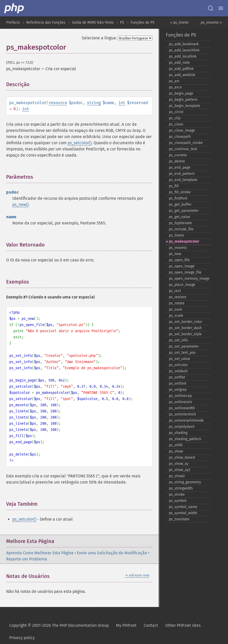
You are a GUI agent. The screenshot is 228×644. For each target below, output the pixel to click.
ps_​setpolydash (182, 427)
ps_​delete (177, 161)
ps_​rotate (177, 303)
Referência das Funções (46, 22)
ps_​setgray (178, 390)
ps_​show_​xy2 (180, 470)
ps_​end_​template (183, 180)
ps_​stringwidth (181, 488)
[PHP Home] (14, 8)
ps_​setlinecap (180, 396)
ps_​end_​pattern (182, 174)
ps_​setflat (177, 377)
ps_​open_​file (179, 260)
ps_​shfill (176, 445)
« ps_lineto (179, 22)
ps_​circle (176, 112)
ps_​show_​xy (179, 464)
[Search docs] (211, 8)
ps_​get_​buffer (180, 205)
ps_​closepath (180, 137)
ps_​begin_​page (181, 93)
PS (122, 22)
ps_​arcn (175, 87)
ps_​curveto (178, 155)
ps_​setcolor (178, 365)
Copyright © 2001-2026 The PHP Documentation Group (59, 625)
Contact (151, 625)
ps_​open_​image (182, 266)
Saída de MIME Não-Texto (93, 22)
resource (58, 103)
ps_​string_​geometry (185, 482)
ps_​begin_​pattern (183, 100)
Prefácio (13, 22)
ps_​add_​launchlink (184, 50)
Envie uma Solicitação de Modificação (112, 553)
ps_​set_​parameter (184, 346)
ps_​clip (175, 118)
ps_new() (20, 205)
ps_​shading (178, 433)
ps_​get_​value (180, 217)
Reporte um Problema (27, 559)
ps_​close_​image (182, 130)
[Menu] (221, 8)
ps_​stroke (177, 495)
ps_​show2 (177, 476)
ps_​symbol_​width (183, 513)
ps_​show (176, 451)
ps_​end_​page (180, 167)
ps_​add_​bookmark (184, 44)
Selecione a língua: (99, 38)
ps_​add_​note (179, 63)
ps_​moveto (178, 248)
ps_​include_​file (181, 229)
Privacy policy (22, 638)
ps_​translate (179, 519)
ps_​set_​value (180, 359)
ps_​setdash (178, 371)
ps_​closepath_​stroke (186, 143)
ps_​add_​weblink (182, 75)
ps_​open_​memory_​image (189, 279)
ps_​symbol (178, 501)
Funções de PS (143, 22)
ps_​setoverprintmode (186, 420)
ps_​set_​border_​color (185, 322)
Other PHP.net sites (183, 625)
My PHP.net (126, 625)
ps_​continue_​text (183, 149)
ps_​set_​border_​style (185, 334)
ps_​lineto (176, 235)
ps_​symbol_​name (183, 507)
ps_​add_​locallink (183, 56)
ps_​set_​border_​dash (185, 328)
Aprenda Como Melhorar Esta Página (40, 553)
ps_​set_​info (178, 340)
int (122, 103)
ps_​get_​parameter (184, 211)
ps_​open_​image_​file (185, 272)
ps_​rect (175, 291)
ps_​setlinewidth (182, 408)
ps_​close (176, 124)
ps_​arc (174, 81)
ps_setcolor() (80, 143)
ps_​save (176, 309)
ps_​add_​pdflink (181, 69)
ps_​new (175, 254)
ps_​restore (178, 297)
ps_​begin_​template (185, 106)
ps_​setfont (178, 383)
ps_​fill (174, 186)
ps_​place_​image (182, 285)
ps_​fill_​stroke (180, 192)
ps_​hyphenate (180, 223)
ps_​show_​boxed (182, 457)
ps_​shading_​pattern (185, 439)
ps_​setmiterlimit (182, 414)
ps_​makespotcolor (184, 242)
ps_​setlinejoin (180, 402)
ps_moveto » (211, 22)
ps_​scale (176, 316)
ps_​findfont (178, 198)
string (94, 103)
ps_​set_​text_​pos (182, 353)
